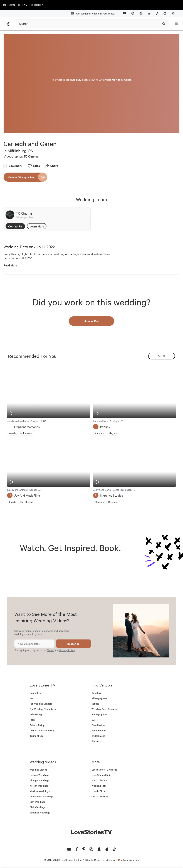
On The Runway (100, 796)
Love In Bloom (99, 791)
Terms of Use (37, 736)
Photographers (99, 714)
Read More (10, 265)
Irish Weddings (37, 802)
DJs (93, 720)
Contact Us (15, 226)
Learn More (37, 226)
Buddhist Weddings (40, 812)
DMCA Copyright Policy (42, 730)
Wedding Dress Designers (105, 709)
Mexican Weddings (40, 791)
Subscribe (73, 644)
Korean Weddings (39, 786)
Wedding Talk (99, 786)
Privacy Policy (67, 650)
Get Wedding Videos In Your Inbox (94, 14)
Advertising (36, 714)
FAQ (32, 698)
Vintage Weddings (39, 780)
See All (162, 356)
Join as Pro (91, 321)
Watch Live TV (99, 780)
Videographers (99, 698)
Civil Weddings (37, 807)
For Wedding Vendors (41, 704)
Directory (96, 693)
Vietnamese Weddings (41, 796)
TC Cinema (31, 156)
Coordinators (98, 725)
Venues (95, 704)
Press (33, 720)
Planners (96, 741)
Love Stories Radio (101, 775)
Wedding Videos (38, 770)
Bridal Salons (98, 736)
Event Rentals (99, 730)
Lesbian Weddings (39, 775)
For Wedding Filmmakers (43, 709)
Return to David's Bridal (24, 5)
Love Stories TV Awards (104, 770)
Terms (50, 650)
